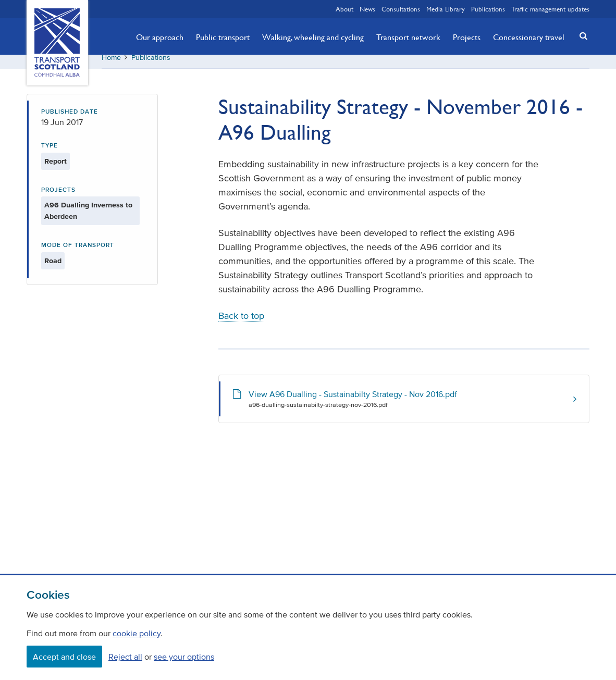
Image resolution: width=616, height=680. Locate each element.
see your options (184, 657)
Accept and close (64, 657)
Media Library (446, 9)
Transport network (408, 37)
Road (53, 268)
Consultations (401, 9)
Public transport (223, 37)
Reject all (125, 657)
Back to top (241, 324)
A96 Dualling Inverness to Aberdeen (88, 218)
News (367, 9)
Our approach (160, 37)
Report (56, 169)
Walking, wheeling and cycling (313, 37)
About (344, 9)
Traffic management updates (550, 9)
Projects (467, 37)
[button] (581, 36)
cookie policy (137, 633)
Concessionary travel (529, 37)
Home (111, 65)
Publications (488, 9)
